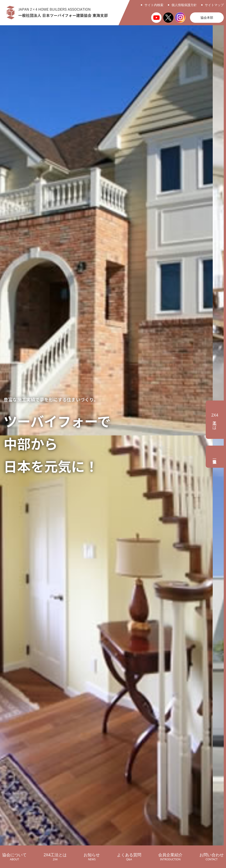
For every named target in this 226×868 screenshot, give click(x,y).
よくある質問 (129, 857)
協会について (14, 857)
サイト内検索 (154, 5)
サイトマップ (214, 5)
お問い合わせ (212, 857)
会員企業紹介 (170, 857)
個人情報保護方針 (184, 5)
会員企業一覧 (216, 457)
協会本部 (207, 17)
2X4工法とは (55, 857)
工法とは (215, 420)
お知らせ (92, 857)
